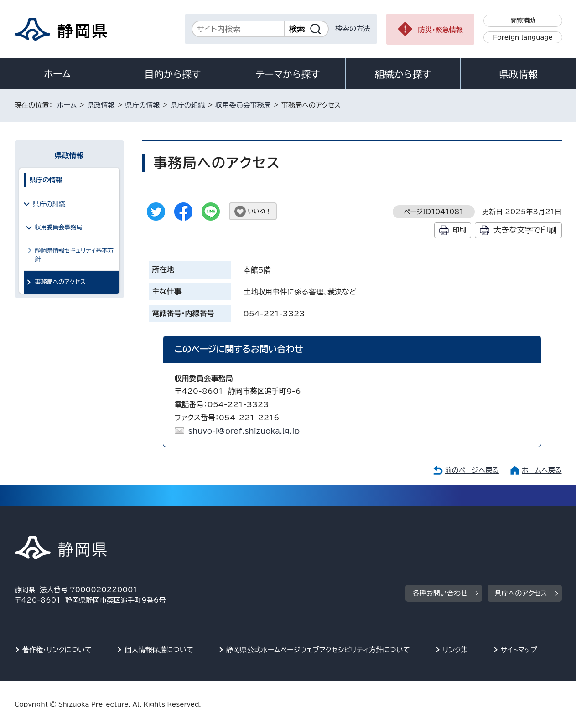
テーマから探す (288, 74)
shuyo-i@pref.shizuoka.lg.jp (244, 431)
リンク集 (455, 650)
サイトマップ (519, 650)
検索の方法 (353, 28)
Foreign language (523, 37)
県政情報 (518, 74)
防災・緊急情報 (441, 30)
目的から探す (173, 74)
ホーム (57, 74)
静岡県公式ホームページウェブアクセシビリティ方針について (318, 650)
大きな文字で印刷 (525, 230)
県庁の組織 (187, 105)
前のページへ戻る (472, 470)
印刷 (459, 230)
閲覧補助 (523, 21)
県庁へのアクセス (521, 593)
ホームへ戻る (542, 470)
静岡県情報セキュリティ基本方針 (75, 255)
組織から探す (403, 74)
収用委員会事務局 (243, 105)
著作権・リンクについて (57, 650)
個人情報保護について (159, 650)
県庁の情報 (143, 105)
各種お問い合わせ (440, 593)
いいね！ (260, 211)
